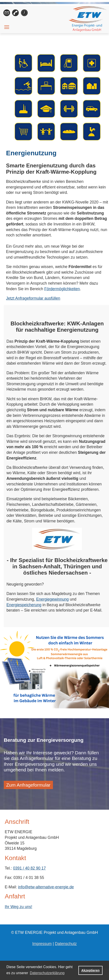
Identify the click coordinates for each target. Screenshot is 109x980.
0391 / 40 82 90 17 (29, 868)
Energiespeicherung (24, 605)
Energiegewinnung (52, 599)
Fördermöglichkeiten (62, 289)
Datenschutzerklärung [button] (47, 973)
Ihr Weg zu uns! (18, 907)
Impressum (42, 944)
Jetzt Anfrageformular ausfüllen (33, 298)
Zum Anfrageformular (28, 785)
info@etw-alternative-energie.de (46, 887)
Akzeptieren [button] (90, 970)
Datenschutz (66, 944)
